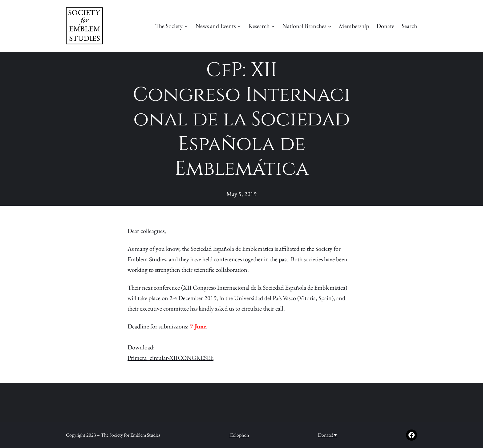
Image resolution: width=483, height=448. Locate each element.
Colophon (239, 435)
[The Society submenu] (186, 26)
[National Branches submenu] (330, 26)
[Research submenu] (273, 26)
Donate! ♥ (327, 435)
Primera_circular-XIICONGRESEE (170, 358)
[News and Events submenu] (239, 26)
